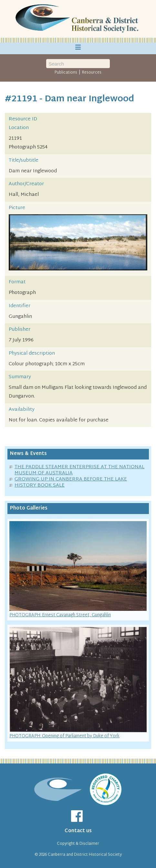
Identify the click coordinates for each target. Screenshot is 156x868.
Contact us (78, 831)
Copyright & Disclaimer (78, 844)
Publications (66, 73)
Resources (92, 73)
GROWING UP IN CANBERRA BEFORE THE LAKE (71, 479)
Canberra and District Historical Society (85, 855)
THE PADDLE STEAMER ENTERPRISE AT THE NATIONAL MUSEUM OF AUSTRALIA (79, 470)
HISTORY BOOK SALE (40, 485)
